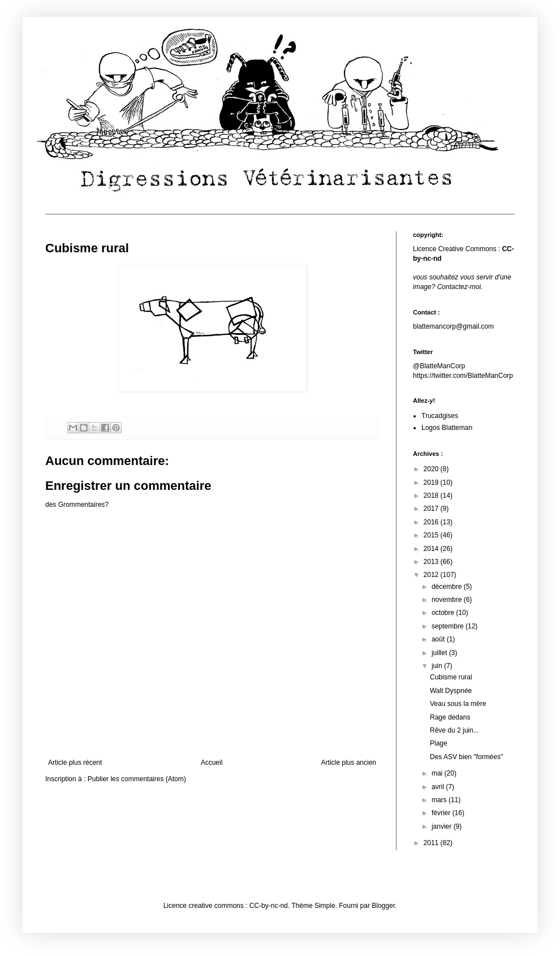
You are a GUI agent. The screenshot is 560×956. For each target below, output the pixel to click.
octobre (444, 613)
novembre (448, 600)
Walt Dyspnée (451, 691)
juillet (440, 653)
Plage (439, 743)
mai (438, 773)
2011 (432, 843)
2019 (432, 483)
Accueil (212, 763)
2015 (432, 535)
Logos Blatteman (447, 428)
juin (438, 666)
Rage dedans (450, 717)
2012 (432, 575)
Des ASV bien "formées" (466, 757)
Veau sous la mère (458, 704)
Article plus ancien (349, 763)
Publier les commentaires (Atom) (137, 779)
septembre (449, 626)
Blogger (383, 906)
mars (440, 800)
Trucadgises (440, 416)
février (442, 813)
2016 (432, 522)
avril (439, 787)
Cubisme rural (451, 677)
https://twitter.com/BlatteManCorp (463, 376)
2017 (432, 509)
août (439, 639)
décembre (448, 587)
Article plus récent (75, 763)
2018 (432, 496)
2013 (432, 562)
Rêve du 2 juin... (455, 730)
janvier (443, 826)
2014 (432, 549)
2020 (432, 469)
